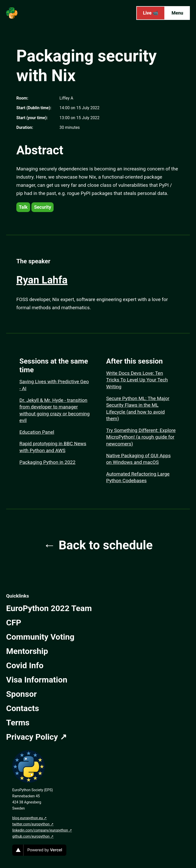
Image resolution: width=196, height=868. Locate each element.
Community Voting (40, 637)
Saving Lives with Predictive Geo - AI (54, 385)
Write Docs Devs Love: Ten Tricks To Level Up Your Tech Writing (137, 380)
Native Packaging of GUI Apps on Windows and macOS (138, 459)
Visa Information (37, 680)
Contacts (23, 708)
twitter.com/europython (31, 824)
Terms (18, 723)
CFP (14, 623)
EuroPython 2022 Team (49, 608)
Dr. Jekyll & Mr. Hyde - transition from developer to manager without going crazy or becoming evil (54, 410)
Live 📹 (151, 13)
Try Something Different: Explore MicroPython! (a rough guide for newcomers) (141, 437)
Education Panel (37, 432)
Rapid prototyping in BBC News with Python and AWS (53, 447)
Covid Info (25, 665)
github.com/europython (31, 836)
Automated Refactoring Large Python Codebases (138, 477)
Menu (177, 13)
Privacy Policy (32, 737)
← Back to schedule (98, 545)
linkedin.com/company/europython (40, 830)
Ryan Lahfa (42, 280)
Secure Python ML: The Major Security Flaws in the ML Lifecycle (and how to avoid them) (138, 409)
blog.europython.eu (28, 818)
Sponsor (21, 694)
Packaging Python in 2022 (47, 462)
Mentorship (27, 651)
